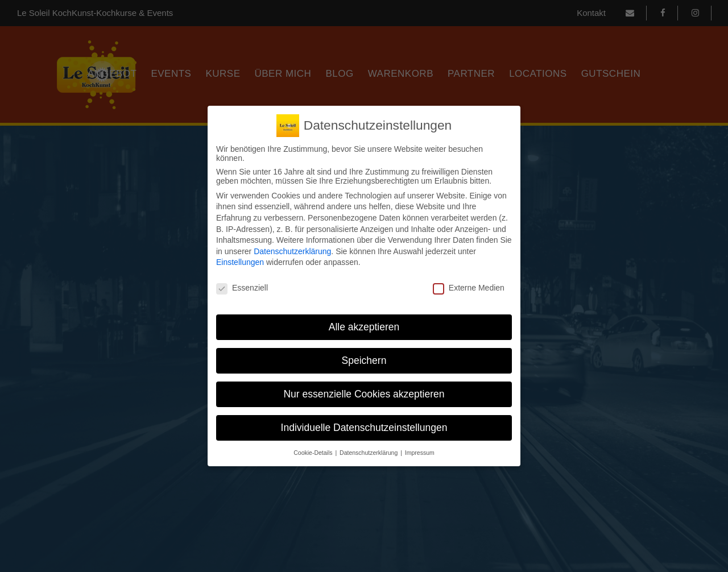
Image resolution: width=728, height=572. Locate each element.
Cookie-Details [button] (314, 453)
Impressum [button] (420, 453)
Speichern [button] (364, 360)
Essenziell (242, 288)
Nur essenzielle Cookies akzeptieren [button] (364, 394)
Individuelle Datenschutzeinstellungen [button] (364, 428)
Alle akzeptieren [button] (364, 327)
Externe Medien (469, 288)
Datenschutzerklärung (292, 251)
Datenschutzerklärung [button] (369, 453)
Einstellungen (240, 262)
